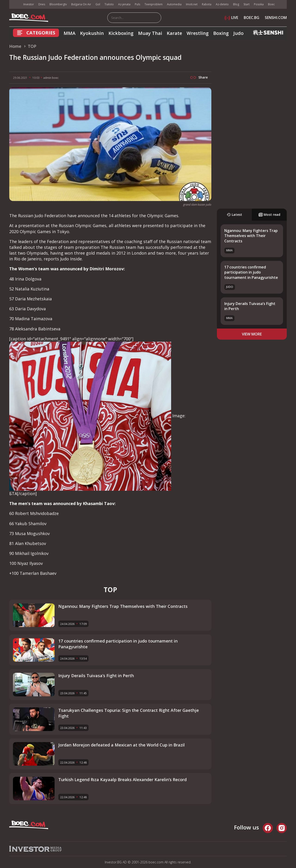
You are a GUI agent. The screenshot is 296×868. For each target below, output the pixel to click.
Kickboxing (121, 33)
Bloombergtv (58, 4)
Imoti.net (192, 4)
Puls (137, 4)
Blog (236, 4)
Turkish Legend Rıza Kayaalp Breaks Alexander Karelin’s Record (122, 780)
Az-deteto (222, 4)
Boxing (221, 33)
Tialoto (109, 4)
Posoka (259, 4)
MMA (69, 33)
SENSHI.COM (276, 18)
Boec (271, 4)
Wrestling (198, 33)
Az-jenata (124, 4)
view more (252, 334)
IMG (15, 5)
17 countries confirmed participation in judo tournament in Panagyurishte (251, 272)
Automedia (174, 4)
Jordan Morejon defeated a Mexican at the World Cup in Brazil (122, 745)
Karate (174, 33)
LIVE (231, 18)
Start (247, 4)
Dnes (42, 4)
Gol (98, 4)
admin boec (51, 78)
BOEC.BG (251, 18)
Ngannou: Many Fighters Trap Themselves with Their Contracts (251, 236)
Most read (269, 215)
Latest (234, 215)
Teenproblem (154, 4)
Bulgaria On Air (81, 4)
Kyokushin (92, 33)
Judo (238, 33)
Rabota (207, 4)
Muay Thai (150, 33)
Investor (29, 4)
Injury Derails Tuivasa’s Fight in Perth (96, 676)
